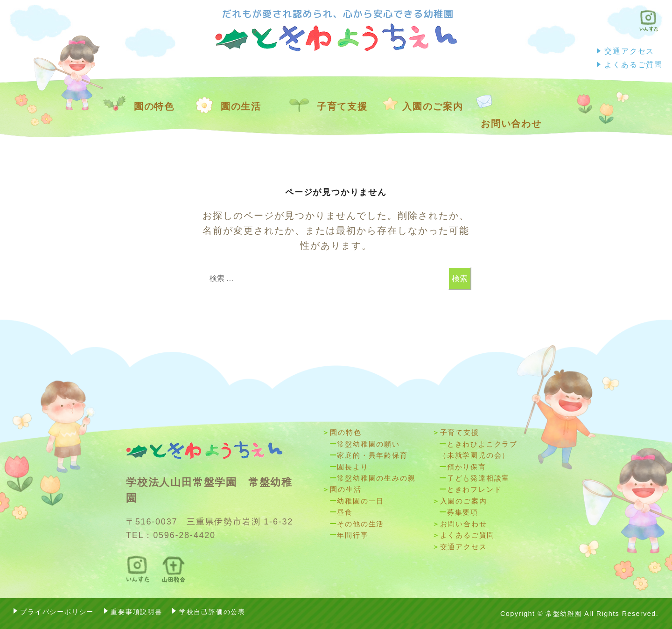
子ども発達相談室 (478, 478)
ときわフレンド (475, 489)
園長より (353, 467)
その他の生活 (360, 524)
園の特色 (154, 106)
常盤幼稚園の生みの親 (376, 478)
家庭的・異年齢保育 (372, 455)
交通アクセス (629, 51)
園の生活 (241, 106)
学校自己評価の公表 (212, 612)
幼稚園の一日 (360, 501)
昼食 (345, 512)
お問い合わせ (511, 124)
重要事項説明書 (136, 612)
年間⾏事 (353, 535)
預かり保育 (467, 467)
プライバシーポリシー (57, 612)
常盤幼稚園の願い (368, 444)
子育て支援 (342, 106)
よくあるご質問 (633, 64)
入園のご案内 (433, 106)
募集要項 (463, 512)
